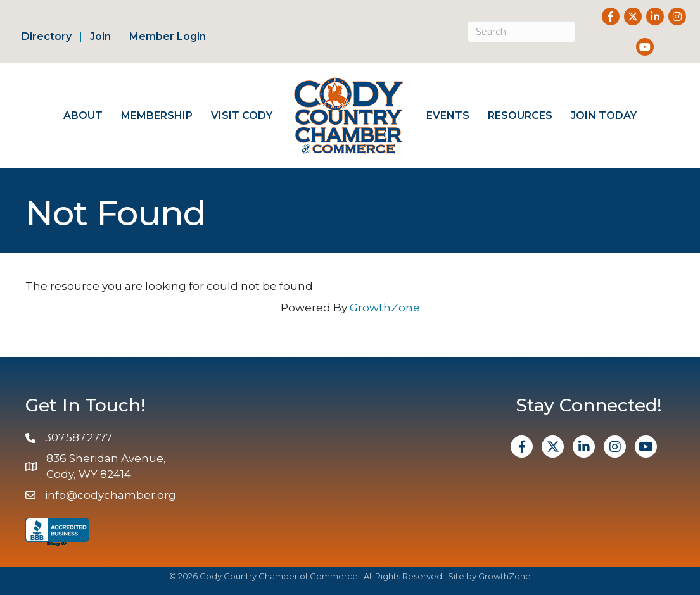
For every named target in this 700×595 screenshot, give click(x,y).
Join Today (604, 116)
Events (448, 116)
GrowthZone (385, 308)
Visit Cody (242, 116)
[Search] (521, 32)
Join (100, 37)
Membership (157, 116)
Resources (520, 116)
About (83, 116)
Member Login (168, 37)
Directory (47, 37)
